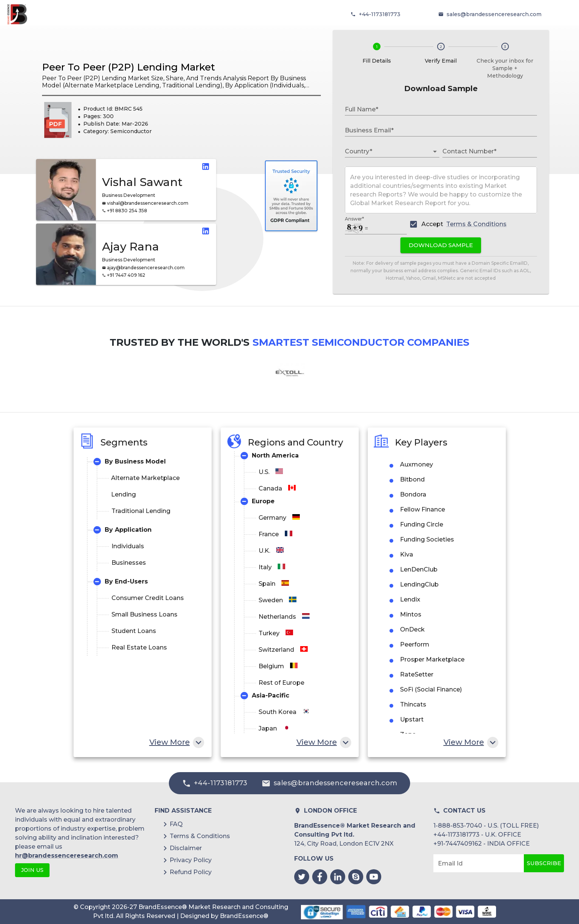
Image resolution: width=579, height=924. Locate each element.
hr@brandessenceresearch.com (67, 856)
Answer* (354, 219)
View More (176, 742)
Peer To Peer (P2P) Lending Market (129, 67)
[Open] (435, 151)
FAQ (176, 824)
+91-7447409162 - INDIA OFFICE (482, 844)
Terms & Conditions (476, 224)
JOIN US (32, 870)
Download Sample (441, 245)
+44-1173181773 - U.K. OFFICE (477, 835)
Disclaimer (186, 848)
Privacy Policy (191, 860)
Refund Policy (191, 872)
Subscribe (544, 863)
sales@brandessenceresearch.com (494, 14)
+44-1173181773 (380, 14)
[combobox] (387, 151)
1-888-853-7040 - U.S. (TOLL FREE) (486, 826)
